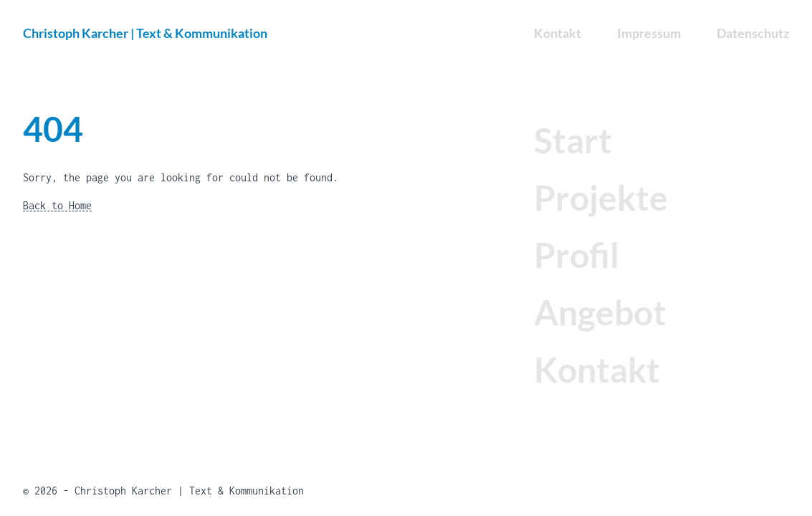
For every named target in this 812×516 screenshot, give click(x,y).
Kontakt (597, 369)
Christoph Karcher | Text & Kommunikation (145, 33)
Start (573, 140)
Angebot (600, 312)
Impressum (649, 33)
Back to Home (57, 205)
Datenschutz (753, 33)
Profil (577, 255)
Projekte (601, 197)
